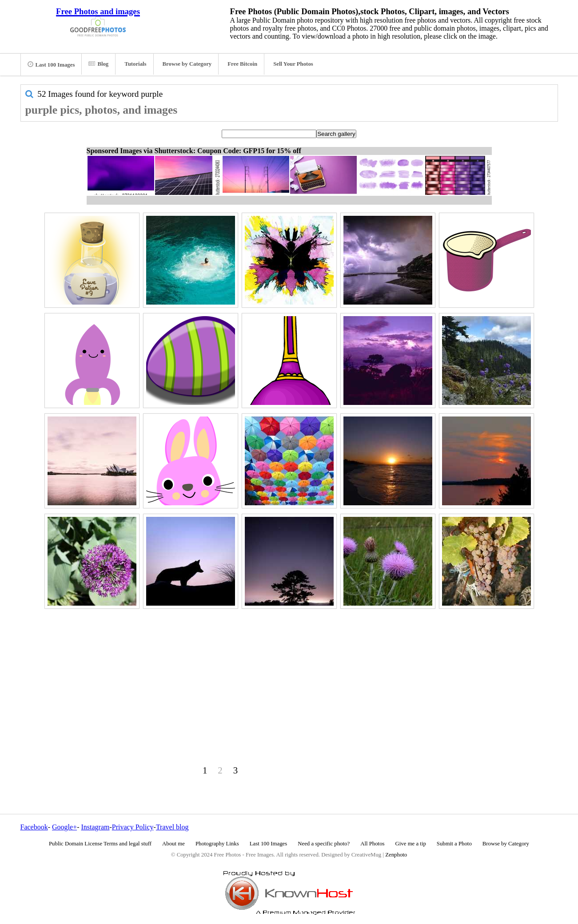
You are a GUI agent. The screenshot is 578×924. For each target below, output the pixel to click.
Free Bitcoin (242, 64)
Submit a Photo (454, 844)
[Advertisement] (289, 674)
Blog (98, 64)
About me (173, 844)
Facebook (34, 827)
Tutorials (135, 64)
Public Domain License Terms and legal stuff (100, 844)
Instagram (95, 827)
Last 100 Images (51, 64)
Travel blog (172, 827)
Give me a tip (411, 844)
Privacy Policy (133, 827)
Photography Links (217, 844)
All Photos (372, 844)
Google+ (64, 827)
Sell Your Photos (293, 64)
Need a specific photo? (324, 844)
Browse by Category (187, 64)
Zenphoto (396, 855)
